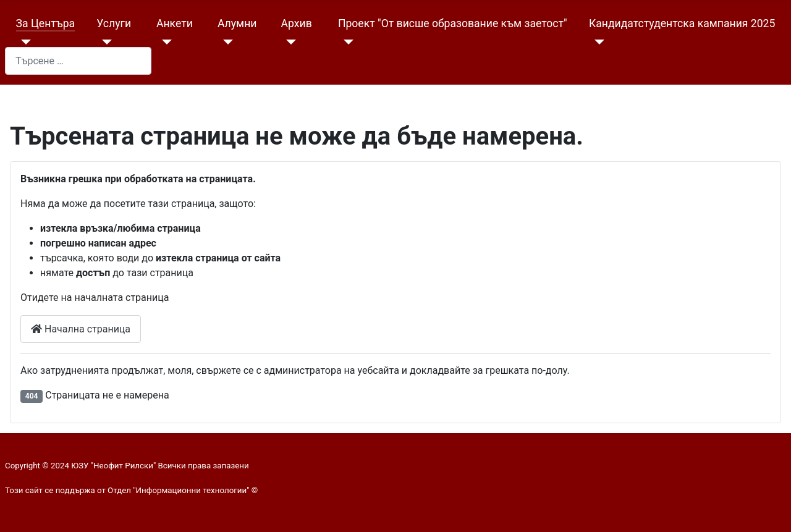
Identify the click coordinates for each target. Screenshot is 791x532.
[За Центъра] (24, 42)
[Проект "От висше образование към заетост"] (346, 42)
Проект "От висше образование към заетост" (453, 23)
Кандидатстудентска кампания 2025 (682, 23)
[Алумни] (225, 42)
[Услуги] (104, 42)
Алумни (237, 23)
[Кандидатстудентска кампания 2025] (597, 42)
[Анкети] (164, 42)
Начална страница (81, 329)
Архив (297, 23)
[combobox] (78, 61)
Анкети (175, 23)
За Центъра (46, 23)
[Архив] (289, 42)
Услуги (114, 23)
